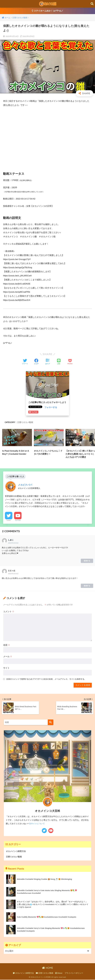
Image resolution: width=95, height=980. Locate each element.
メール (8, 657)
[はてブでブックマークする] (47, 362)
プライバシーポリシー (74, 973)
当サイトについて (37, 824)
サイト (6, 668)
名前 (7, 645)
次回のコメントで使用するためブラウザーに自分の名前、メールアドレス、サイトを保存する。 (46, 679)
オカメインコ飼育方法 (16, 851)
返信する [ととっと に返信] (87, 586)
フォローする (51, 408)
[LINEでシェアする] (59, 362)
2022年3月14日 (13, 543)
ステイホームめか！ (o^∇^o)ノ (48, 11)
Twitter (9, 521)
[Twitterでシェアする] (25, 362)
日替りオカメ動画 (25, 422)
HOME (48, 968)
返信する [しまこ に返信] (87, 561)
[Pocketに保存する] (70, 362)
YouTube (18, 521)
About (59, 973)
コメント (9, 612)
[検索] (51, 723)
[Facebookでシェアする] (36, 362)
